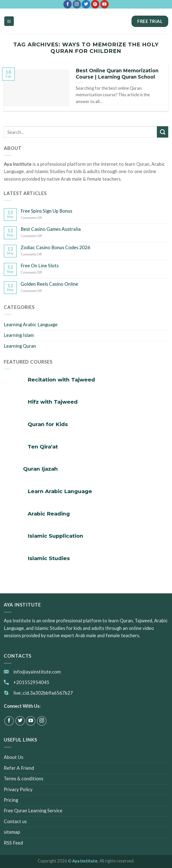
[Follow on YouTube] (104, 4)
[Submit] (163, 132)
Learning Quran (20, 346)
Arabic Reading (49, 514)
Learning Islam (19, 335)
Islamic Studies (49, 558)
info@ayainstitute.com (37, 672)
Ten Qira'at (43, 447)
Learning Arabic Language (31, 325)
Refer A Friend (19, 768)
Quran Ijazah (40, 469)
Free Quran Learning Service (33, 811)
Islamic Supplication (55, 536)
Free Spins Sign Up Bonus (46, 211)
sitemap (12, 832)
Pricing (11, 800)
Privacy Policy (18, 789)
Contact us (15, 821)
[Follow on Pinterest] (95, 4)
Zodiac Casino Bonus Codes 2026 (55, 247)
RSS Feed (13, 843)
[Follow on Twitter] (86, 4)
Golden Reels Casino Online (49, 284)
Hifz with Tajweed (53, 402)
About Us (13, 757)
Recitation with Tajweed (61, 380)
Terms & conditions (24, 779)
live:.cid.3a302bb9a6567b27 (43, 693)
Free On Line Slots (40, 266)
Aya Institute (85, 861)
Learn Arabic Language (60, 491)
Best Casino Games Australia (51, 229)
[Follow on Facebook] (68, 4)
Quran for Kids (48, 424)
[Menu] (9, 21)
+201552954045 (31, 682)
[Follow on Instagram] (77, 4)
